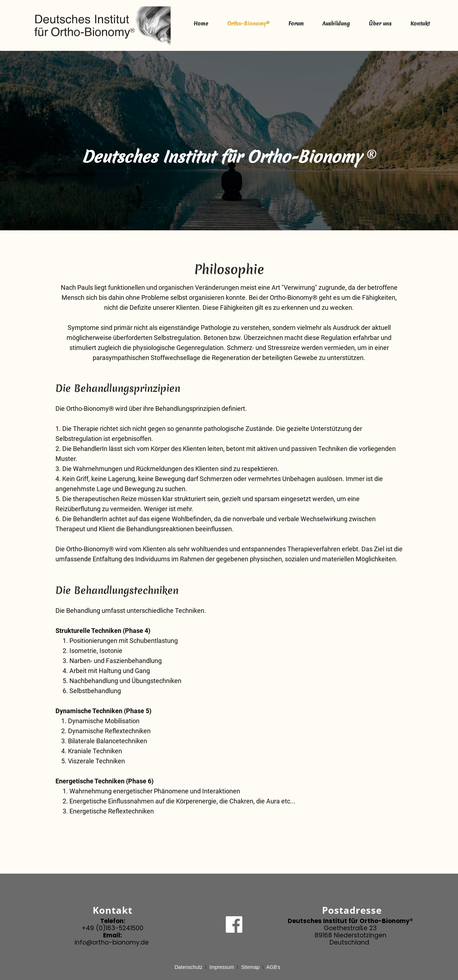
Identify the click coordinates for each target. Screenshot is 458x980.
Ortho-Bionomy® (248, 24)
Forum (296, 24)
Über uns (380, 24)
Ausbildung (336, 24)
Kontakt (420, 24)
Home (201, 24)
